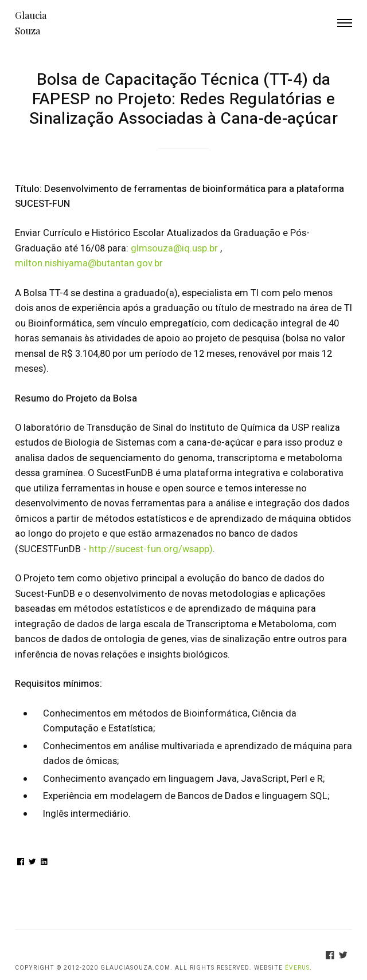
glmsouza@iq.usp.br (174, 249)
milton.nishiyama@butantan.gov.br (89, 263)
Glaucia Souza (31, 23)
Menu (345, 23)
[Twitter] (345, 957)
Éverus (297, 968)
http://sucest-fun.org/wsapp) (151, 549)
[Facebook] (332, 957)
